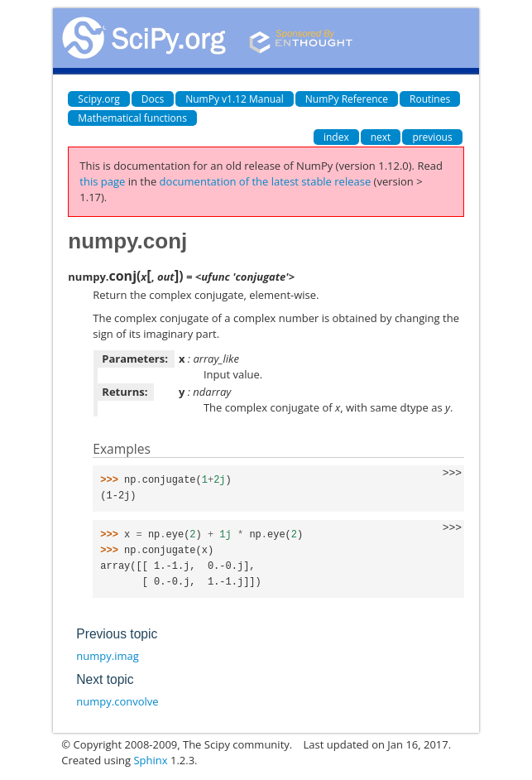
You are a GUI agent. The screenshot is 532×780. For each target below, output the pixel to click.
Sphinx (150, 760)
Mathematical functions (132, 118)
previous (432, 137)
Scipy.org (99, 99)
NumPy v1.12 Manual (235, 99)
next (381, 137)
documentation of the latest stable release (266, 181)
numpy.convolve (117, 701)
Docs (153, 99)
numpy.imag (107, 656)
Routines (430, 99)
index (336, 137)
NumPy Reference (347, 99)
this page (102, 181)
